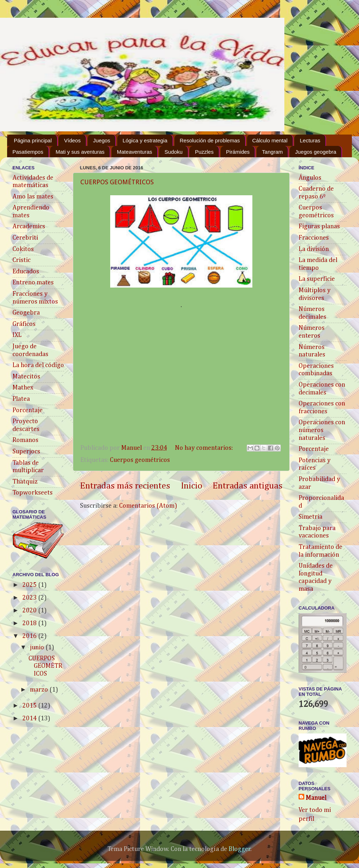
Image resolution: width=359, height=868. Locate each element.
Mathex (23, 388)
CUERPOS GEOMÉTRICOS (117, 182)
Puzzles (204, 152)
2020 (30, 611)
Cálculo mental (270, 140)
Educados (26, 272)
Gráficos (24, 324)
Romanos (25, 440)
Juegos (102, 140)
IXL (17, 335)
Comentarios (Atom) (148, 506)
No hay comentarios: (205, 448)
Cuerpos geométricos (140, 460)
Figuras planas (319, 226)
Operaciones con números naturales (322, 430)
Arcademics (29, 226)
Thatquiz (25, 482)
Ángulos (310, 178)
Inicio (192, 486)
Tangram (272, 152)
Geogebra (26, 313)
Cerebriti (25, 238)
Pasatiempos (28, 152)
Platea (21, 399)
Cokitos (23, 249)
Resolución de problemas (210, 140)
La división (314, 249)
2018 (30, 623)
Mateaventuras (135, 152)
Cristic (22, 260)
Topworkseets (33, 493)
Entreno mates (33, 283)
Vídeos (72, 140)
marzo (40, 690)
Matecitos (26, 377)
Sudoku (174, 152)
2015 (30, 706)
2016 (30, 636)
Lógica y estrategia (145, 140)
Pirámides (238, 152)
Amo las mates (33, 197)
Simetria (310, 517)
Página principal (33, 140)
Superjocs (26, 452)
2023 (30, 598)
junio (38, 648)
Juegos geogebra (316, 152)
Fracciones (314, 238)
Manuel (316, 798)
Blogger (240, 849)
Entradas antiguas (248, 486)
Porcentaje (28, 410)
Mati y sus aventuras (80, 152)
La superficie (317, 279)
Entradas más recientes (125, 486)
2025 (30, 585)
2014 (30, 719)
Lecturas (310, 140)
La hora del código (38, 365)
